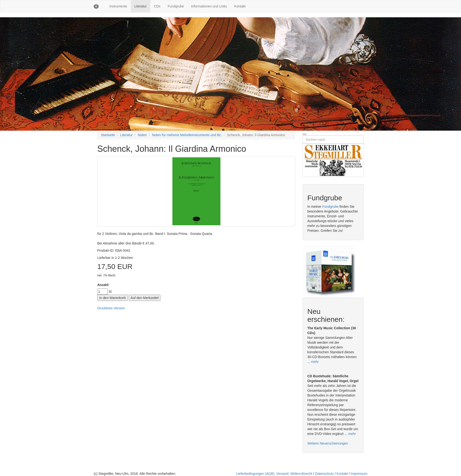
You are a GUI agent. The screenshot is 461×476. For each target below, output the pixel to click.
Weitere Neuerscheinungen (328, 443)
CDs (157, 6)
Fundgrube (176, 6)
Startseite (108, 135)
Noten (142, 135)
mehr (315, 362)
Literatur (141, 6)
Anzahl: (103, 285)
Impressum (359, 474)
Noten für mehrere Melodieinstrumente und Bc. (187, 135)
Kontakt (240, 6)
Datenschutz (324, 474)
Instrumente (118, 6)
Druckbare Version (111, 308)
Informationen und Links (209, 6)
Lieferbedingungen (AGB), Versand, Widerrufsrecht (274, 474)
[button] (96, 6)
